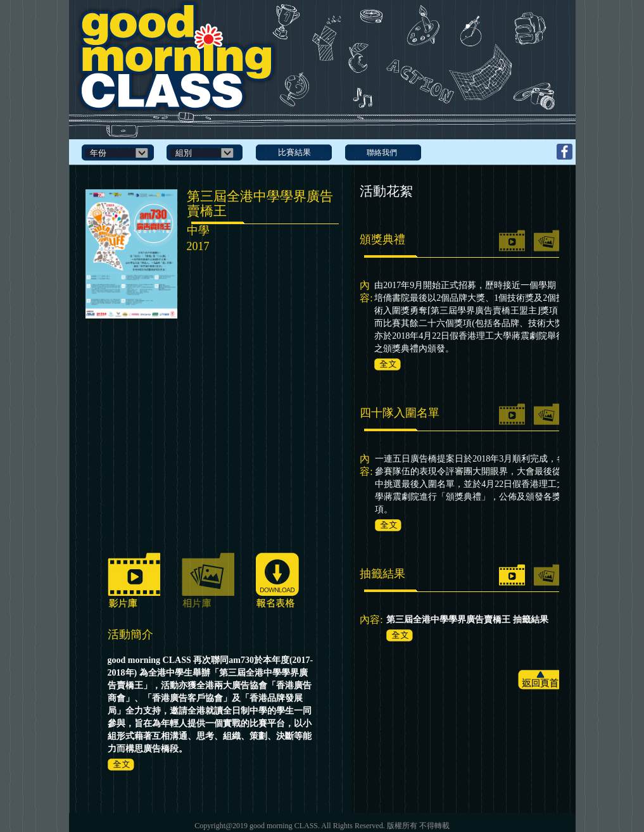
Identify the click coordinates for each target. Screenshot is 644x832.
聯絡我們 (382, 153)
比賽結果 (294, 152)
